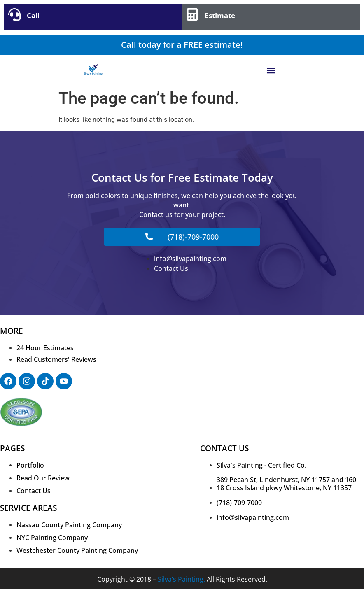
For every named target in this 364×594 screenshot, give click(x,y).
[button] (271, 70)
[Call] (14, 14)
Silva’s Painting (181, 579)
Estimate (220, 15)
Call (33, 15)
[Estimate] (192, 14)
